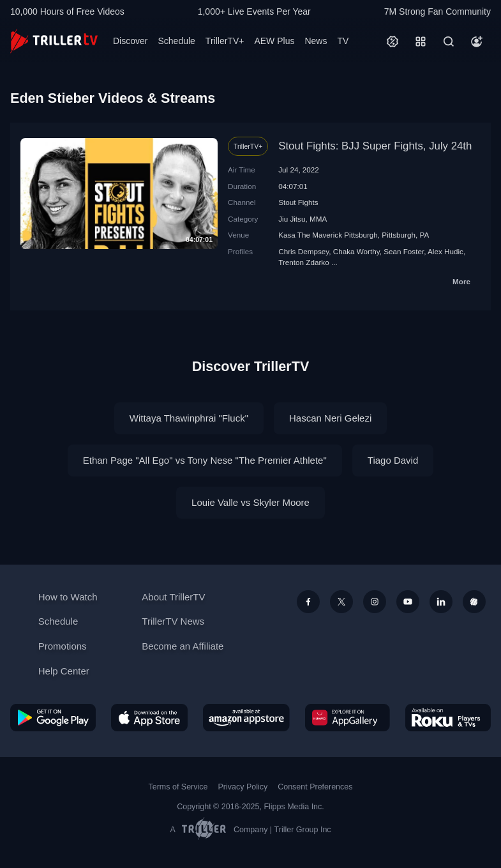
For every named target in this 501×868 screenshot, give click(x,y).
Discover (130, 41)
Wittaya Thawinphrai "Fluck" (189, 418)
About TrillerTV (173, 597)
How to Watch (68, 597)
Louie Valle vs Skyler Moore (250, 502)
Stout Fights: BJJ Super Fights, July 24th (375, 146)
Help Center (64, 671)
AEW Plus (274, 41)
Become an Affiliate (183, 646)
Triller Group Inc (303, 830)
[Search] (449, 42)
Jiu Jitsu (292, 219)
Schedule (176, 41)
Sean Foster (404, 251)
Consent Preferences (315, 787)
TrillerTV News (173, 621)
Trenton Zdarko (303, 262)
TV (343, 41)
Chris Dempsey (303, 251)
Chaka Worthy (356, 251)
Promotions (63, 646)
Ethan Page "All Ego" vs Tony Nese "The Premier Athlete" (205, 460)
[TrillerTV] (54, 41)
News (316, 41)
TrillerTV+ (225, 41)
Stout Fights (298, 202)
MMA (318, 219)
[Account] (477, 42)
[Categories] (421, 42)
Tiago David (393, 460)
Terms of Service (178, 787)
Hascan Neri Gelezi (330, 418)
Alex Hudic (445, 251)
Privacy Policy (243, 787)
